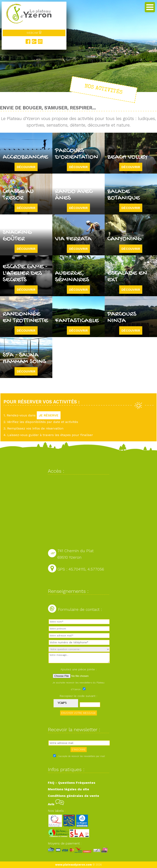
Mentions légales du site (68, 789)
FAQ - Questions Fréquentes (72, 783)
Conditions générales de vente (73, 796)
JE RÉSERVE (49, 415)
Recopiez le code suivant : (78, 696)
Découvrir (26, 167)
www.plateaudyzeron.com (73, 865)
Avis (56, 804)
